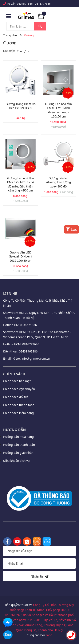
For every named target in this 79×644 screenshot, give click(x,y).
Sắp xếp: (9, 51)
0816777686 (43, 4)
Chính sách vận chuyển (19, 389)
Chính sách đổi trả (16, 397)
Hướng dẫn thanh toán (19, 445)
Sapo (49, 635)
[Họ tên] (39, 551)
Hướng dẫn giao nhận (18, 453)
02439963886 (28, 351)
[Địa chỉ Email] (39, 563)
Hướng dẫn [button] (15, 430)
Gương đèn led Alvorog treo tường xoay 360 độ (58, 182)
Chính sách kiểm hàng (18, 413)
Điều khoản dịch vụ (16, 461)
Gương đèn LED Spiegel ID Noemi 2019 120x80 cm (21, 257)
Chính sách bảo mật (17, 381)
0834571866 (25, 4)
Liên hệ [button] (10, 294)
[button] (39, 472)
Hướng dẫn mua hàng (18, 437)
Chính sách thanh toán (19, 405)
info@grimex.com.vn (36, 358)
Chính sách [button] (14, 374)
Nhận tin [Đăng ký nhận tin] (39, 576)
